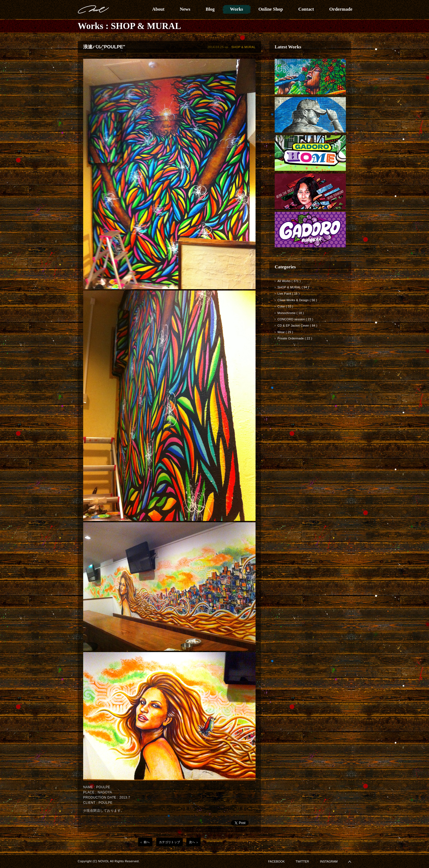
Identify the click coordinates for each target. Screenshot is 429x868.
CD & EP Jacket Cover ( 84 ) (297, 325)
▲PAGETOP (350, 862)
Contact (306, 9)
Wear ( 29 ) (285, 332)
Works (237, 9)
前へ (147, 842)
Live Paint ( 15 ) (289, 294)
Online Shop (271, 9)
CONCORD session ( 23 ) (295, 319)
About (158, 9)
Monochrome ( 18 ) (291, 313)
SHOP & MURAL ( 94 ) (293, 287)
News (185, 9)
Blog (210, 9)
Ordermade (341, 9)
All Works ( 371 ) (289, 281)
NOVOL (93, 9)
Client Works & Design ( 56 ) (297, 300)
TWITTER (302, 861)
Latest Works (288, 47)
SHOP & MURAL (146, 26)
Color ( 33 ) (285, 306)
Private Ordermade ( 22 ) (295, 338)
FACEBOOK (276, 861)
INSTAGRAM (329, 861)
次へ (192, 842)
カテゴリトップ (169, 842)
